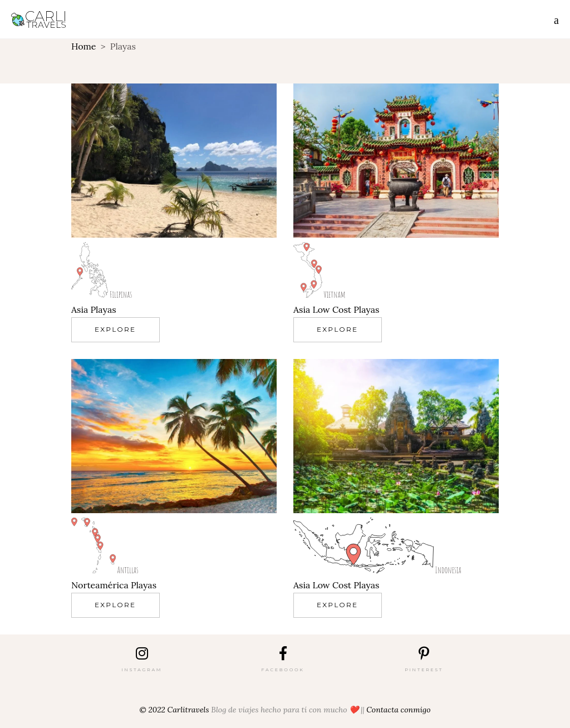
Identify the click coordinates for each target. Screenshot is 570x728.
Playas (103, 309)
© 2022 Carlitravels (175, 710)
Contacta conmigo (398, 710)
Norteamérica (100, 585)
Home (83, 46)
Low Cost (332, 309)
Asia (80, 309)
